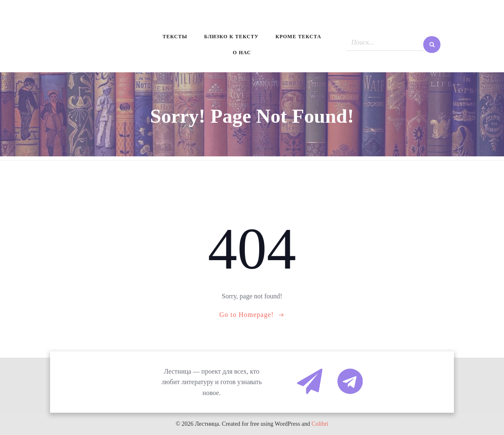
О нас (242, 53)
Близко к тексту (231, 37)
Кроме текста (298, 37)
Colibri (320, 424)
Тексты (175, 37)
